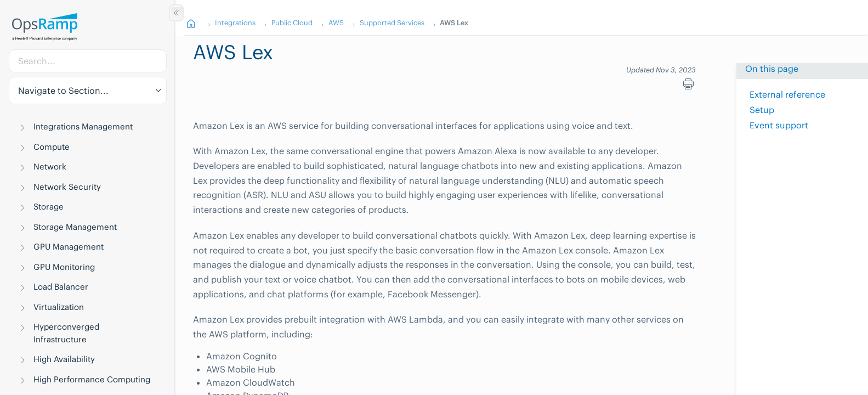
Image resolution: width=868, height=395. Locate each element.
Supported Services (392, 22)
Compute (52, 147)
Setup (762, 110)
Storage (49, 207)
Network (50, 167)
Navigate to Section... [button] (63, 91)
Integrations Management (83, 126)
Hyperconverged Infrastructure (66, 333)
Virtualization (59, 307)
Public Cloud (291, 22)
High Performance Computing (92, 379)
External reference (787, 94)
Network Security (67, 187)
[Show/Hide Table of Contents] (176, 13)
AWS (336, 22)
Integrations (235, 22)
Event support (779, 125)
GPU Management (69, 247)
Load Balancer (61, 287)
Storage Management (75, 227)
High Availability (64, 359)
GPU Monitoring (64, 267)
